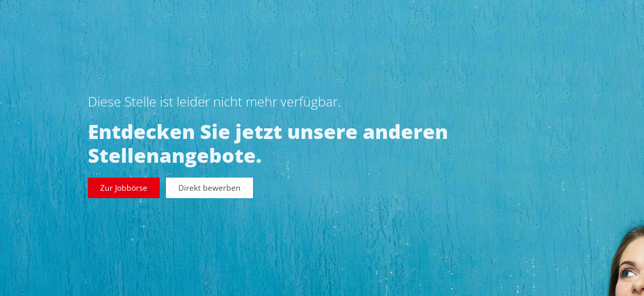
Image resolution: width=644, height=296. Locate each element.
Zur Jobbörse (124, 188)
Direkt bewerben (209, 188)
